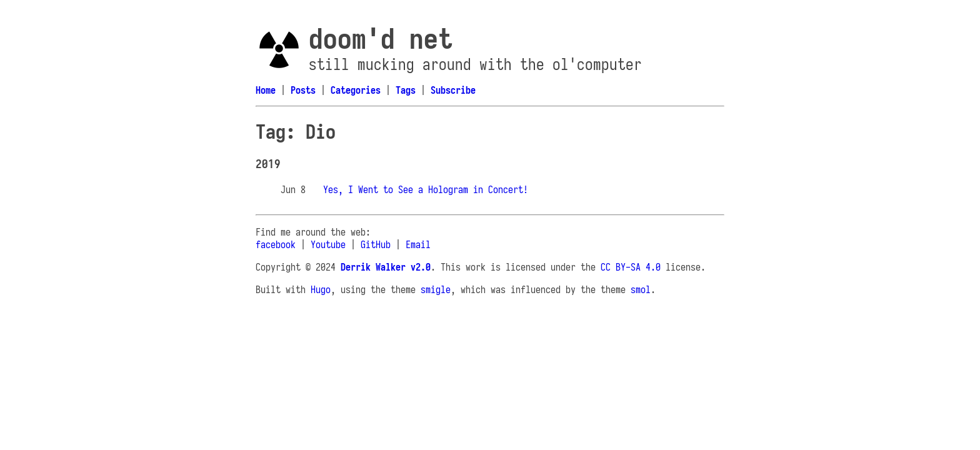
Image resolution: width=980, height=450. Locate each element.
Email (418, 244)
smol (641, 289)
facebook (276, 244)
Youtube (328, 244)
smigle (436, 289)
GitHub (376, 244)
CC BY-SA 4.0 (631, 267)
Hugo (321, 289)
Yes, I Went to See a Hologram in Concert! (426, 189)
